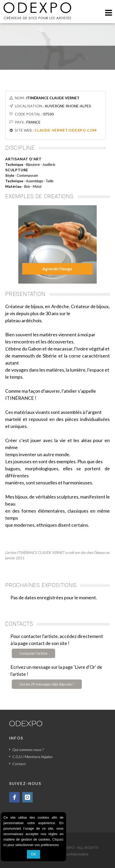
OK (33, 854)
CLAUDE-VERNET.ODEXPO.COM (66, 130)
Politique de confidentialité (66, 854)
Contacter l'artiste (33, 653)
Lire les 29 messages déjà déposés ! (47, 684)
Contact (19, 764)
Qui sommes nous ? (28, 750)
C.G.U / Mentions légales (33, 757)
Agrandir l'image (57, 269)
